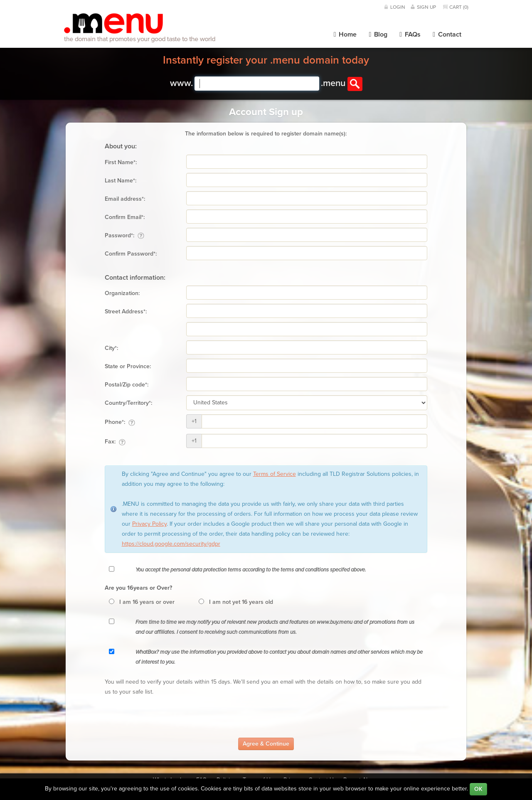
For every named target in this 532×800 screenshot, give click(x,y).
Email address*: (125, 199)
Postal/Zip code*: (127, 385)
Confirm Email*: (125, 217)
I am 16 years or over (147, 602)
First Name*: (121, 162)
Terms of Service (275, 474)
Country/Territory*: (128, 403)
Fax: (115, 442)
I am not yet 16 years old (241, 602)
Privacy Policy (149, 524)
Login (398, 7)
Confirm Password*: (131, 254)
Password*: (124, 236)
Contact (447, 34)
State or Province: (128, 366)
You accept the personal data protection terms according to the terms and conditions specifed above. (251, 570)
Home (345, 34)
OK (478, 789)
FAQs (410, 34)
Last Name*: (121, 181)
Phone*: (120, 422)
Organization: (122, 293)
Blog (378, 34)
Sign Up (426, 7)
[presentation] (168, 717)
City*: (111, 348)
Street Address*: (126, 311)
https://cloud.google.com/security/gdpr (171, 544)
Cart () (459, 7)
